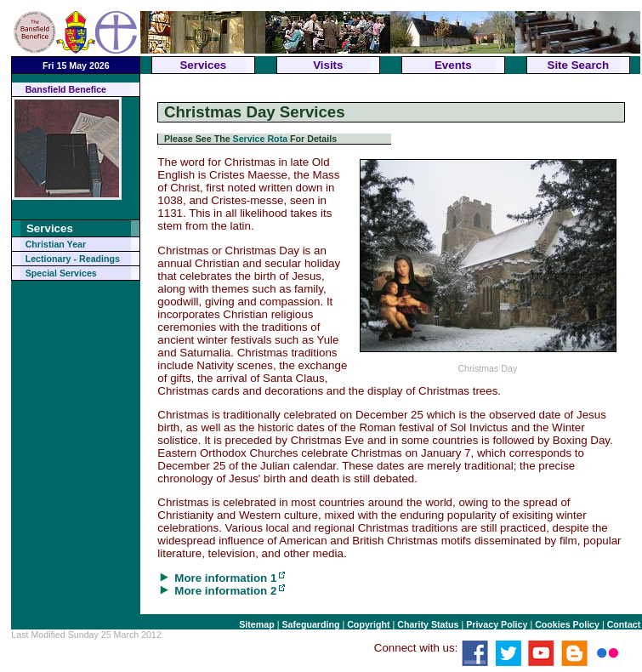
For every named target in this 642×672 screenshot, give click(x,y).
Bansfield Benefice (66, 89)
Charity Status (428, 624)
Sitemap (256, 624)
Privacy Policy (497, 624)
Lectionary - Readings (73, 259)
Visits (328, 65)
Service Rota (261, 139)
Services (203, 65)
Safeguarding (310, 624)
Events (453, 65)
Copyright (368, 624)
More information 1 (225, 578)
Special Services (61, 273)
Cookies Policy (567, 624)
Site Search (579, 65)
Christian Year (56, 244)
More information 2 (225, 591)
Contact (624, 624)
